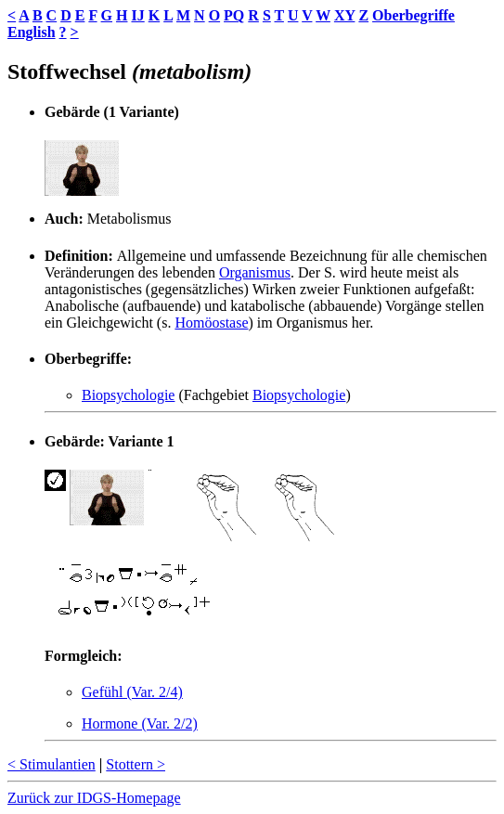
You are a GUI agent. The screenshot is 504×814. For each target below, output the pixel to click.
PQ (234, 15)
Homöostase (211, 323)
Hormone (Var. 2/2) (140, 724)
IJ (137, 15)
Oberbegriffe (414, 15)
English (32, 32)
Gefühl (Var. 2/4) (132, 692)
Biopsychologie (128, 395)
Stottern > (136, 764)
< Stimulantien (52, 764)
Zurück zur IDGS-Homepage (94, 798)
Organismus (255, 272)
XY (345, 15)
